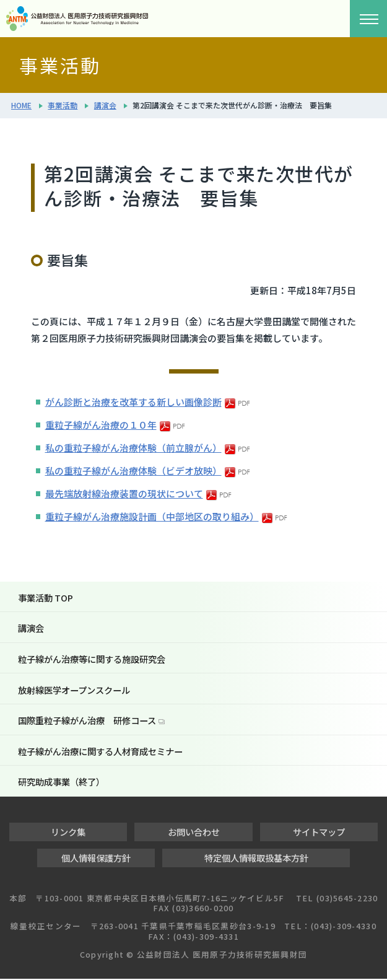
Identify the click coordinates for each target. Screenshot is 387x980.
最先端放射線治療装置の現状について (124, 493)
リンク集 (68, 833)
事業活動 (63, 105)
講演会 (105, 105)
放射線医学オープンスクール (74, 690)
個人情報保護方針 (96, 859)
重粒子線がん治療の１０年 (101, 425)
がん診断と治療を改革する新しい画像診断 (133, 402)
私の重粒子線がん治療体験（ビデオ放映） (133, 470)
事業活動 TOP (46, 597)
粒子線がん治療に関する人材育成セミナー (100, 752)
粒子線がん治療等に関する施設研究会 (92, 659)
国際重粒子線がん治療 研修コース (87, 721)
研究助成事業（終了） (61, 783)
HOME (21, 105)
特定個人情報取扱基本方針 (256, 859)
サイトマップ (319, 833)
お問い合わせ (194, 833)
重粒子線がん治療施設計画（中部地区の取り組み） (152, 516)
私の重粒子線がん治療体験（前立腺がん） (133, 448)
